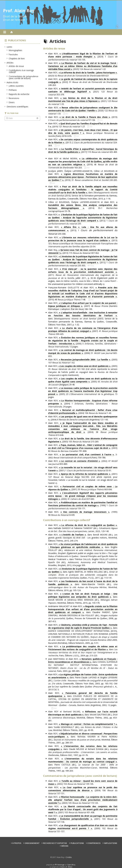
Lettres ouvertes (16, 86)
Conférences (94, 843)
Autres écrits (13, 82)
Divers (12, 102)
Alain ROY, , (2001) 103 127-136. (83, 819)
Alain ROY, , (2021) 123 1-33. (83, 101)
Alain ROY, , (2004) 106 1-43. (83, 412)
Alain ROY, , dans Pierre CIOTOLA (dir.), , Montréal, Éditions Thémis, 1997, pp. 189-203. (83, 765)
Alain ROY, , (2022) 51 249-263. (83, 82)
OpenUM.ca (71, 865)
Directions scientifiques (17, 107)
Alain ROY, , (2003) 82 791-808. (83, 448)
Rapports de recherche (19, 94)
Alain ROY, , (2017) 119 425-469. (83, 152)
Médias (65, 846)
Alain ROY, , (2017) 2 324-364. (83, 142)
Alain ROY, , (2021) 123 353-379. (83, 92)
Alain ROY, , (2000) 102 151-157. (83, 828)
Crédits (69, 857)
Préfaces (13, 90)
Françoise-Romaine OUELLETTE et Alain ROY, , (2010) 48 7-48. (83, 294)
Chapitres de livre (17, 58)
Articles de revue (16, 66)
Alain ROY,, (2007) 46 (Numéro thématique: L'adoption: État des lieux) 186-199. (83, 306)
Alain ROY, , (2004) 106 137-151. (83, 790)
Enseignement (32, 843)
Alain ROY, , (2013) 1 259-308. (83, 230)
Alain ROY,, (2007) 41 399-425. (83, 331)
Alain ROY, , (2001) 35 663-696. (83, 488)
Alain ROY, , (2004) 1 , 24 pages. (83, 404)
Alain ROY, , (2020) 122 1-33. (83, 111)
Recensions (14, 98)
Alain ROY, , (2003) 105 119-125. (83, 800)
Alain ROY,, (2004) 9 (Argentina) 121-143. (83, 418)
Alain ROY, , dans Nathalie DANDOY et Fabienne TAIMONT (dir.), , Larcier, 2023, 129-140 (83, 528)
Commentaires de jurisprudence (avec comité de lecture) (24, 77)
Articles (10, 63)
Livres (9, 47)
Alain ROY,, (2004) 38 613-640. (83, 429)
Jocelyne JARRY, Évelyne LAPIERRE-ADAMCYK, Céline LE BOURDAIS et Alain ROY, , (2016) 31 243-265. (83, 176)
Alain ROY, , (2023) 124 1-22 (83, 66)
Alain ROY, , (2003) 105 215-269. (83, 440)
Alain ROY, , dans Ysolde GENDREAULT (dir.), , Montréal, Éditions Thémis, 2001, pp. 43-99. (83, 727)
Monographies (16, 50)
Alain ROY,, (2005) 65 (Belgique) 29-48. (83, 382)
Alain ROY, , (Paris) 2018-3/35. (83, 133)
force (61, 865)
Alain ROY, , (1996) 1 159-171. (83, 505)
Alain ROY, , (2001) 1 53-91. (83, 469)
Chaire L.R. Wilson (66, 867)
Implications (111, 843)
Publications (17, 40)
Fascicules (13, 54)
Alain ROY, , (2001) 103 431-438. (83, 809)
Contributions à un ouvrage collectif (21, 71)
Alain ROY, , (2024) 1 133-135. (83, 57)
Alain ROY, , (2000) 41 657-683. (83, 496)
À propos (17, 843)
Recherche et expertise (55, 843)
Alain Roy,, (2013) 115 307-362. (83, 252)
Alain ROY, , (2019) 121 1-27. (83, 125)
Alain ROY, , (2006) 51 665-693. (83, 353)
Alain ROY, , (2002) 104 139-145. (83, 782)
